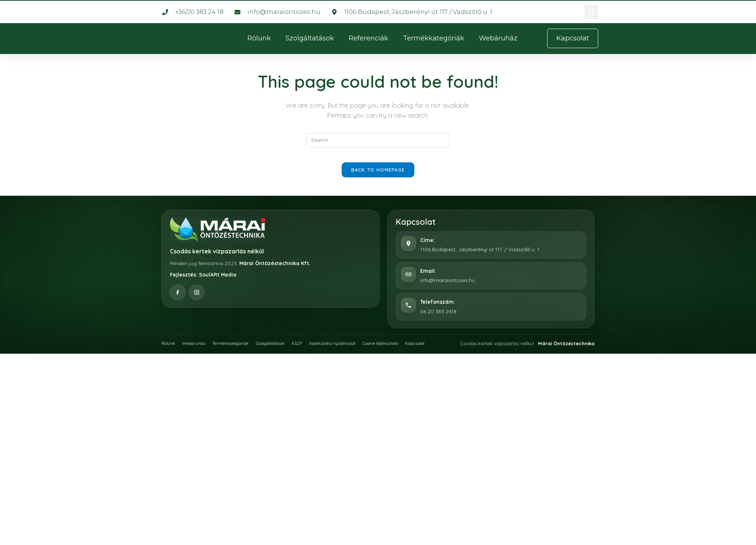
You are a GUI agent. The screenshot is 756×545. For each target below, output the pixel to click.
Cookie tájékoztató (404, 350)
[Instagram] (197, 300)
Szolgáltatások (310, 38)
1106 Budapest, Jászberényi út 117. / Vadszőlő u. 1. (480, 257)
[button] (591, 12)
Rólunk (259, 38)
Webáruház (498, 38)
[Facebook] (178, 300)
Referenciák (368, 38)
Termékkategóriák (434, 38)
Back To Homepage (378, 177)
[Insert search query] (378, 140)
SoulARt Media (218, 282)
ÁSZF (311, 350)
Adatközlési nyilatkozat (350, 350)
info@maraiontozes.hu (448, 288)
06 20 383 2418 (438, 318)
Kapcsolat (444, 350)
